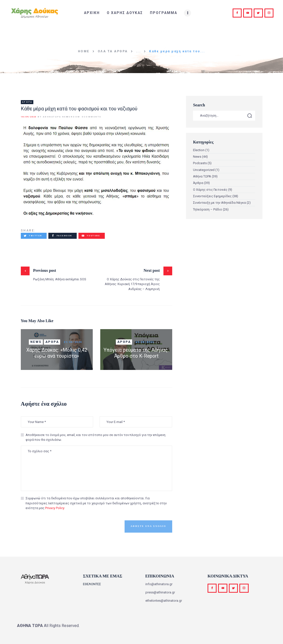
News (36, 342)
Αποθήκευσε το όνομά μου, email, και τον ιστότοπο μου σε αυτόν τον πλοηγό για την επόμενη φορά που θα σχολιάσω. (96, 437)
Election (199, 150)
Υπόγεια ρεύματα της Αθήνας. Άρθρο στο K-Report (136, 353)
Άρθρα (27, 102)
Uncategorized (204, 170)
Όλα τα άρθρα (113, 51)
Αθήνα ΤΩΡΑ (202, 176)
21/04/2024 (73, 342)
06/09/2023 (145, 342)
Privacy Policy (55, 508)
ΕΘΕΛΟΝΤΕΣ (92, 584)
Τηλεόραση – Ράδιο (208, 209)
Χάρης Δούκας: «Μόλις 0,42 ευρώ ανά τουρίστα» (57, 353)
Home (84, 51)
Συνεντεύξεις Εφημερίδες (212, 196)
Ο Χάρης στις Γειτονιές (210, 190)
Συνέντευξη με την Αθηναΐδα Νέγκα (219, 203)
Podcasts (200, 163)
